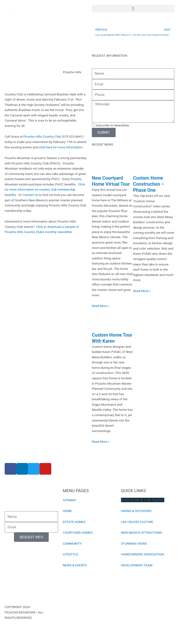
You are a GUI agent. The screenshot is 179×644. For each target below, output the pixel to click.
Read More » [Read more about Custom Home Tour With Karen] (101, 442)
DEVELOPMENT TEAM (137, 565)
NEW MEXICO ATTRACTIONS (141, 533)
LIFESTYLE (70, 554)
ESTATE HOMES (74, 522)
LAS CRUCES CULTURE (137, 522)
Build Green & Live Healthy (143, 500)
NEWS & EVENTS (75, 565)
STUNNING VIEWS (134, 543)
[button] (133, 9)
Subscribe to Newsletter (112, 125)
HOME (67, 511)
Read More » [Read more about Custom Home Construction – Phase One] (142, 291)
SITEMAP (69, 500)
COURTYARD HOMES (78, 533)
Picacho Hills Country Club (42, 136)
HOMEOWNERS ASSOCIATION (142, 554)
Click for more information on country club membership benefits (45, 190)
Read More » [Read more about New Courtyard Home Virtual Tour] (101, 306)
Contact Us (30, 195)
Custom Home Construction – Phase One (149, 184)
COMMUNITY (72, 543)
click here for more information (60, 147)
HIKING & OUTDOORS (136, 511)
